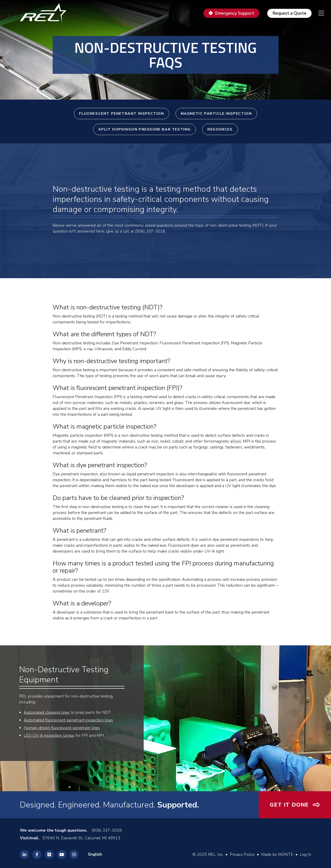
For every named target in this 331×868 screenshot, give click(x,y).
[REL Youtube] (62, 854)
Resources (220, 129)
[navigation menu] (318, 13)
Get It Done (289, 805)
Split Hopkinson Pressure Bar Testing (144, 129)
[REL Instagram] (74, 854)
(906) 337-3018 (107, 830)
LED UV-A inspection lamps (49, 735)
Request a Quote (289, 13)
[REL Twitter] (49, 854)
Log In (305, 854)
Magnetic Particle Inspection (216, 114)
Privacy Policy (242, 854)
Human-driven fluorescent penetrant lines (62, 728)
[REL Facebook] (37, 854)
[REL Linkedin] (24, 854)
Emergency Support (235, 13)
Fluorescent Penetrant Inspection (121, 114)
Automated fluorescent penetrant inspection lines (68, 720)
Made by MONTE (277, 854)
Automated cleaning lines (47, 712)
